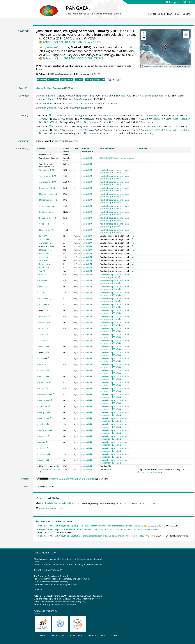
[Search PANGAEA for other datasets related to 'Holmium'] (49, 436)
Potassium (44, 264)
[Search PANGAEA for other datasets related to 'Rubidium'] (49, 316)
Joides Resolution (181, 119)
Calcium (43, 257)
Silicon (42, 236)
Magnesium (44, 250)
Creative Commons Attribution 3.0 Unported (73, 479)
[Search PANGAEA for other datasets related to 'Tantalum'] (49, 358)
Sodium (43, 261)
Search (152, 14)
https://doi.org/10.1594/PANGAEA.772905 (72, 42)
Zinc (41, 293)
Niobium (43, 347)
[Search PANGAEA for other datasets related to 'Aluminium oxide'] (55, 182)
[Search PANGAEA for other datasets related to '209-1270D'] (50, 127)
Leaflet (148, 66)
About (177, 14)
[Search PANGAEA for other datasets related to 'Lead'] (45, 364)
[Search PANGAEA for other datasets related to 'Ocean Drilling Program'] (72, 88)
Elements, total (46, 230)
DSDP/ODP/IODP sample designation (115, 158)
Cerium (42, 388)
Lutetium (43, 460)
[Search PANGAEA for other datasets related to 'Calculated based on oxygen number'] (133, 236)
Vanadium (44, 305)
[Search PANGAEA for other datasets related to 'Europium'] (49, 412)
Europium (43, 412)
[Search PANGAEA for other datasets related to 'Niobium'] (48, 346)
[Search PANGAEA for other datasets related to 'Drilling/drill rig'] (85, 122)
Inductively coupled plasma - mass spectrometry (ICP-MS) (114, 171)
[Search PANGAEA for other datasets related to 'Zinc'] (44, 293)
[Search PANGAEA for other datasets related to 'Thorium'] (48, 370)
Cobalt (42, 275)
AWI (189, 66)
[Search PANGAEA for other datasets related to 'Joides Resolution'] (40, 122)
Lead (41, 365)
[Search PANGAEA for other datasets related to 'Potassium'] (50, 264)
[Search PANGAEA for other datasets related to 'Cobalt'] (46, 275)
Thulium (43, 448)
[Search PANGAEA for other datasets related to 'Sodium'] (47, 260)
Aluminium (44, 243)
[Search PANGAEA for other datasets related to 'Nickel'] (46, 287)
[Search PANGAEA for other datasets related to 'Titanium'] (48, 239)
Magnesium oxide (47, 194)
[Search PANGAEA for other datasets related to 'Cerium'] (47, 388)
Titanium (43, 239)
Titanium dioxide (47, 176)
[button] (165, 47)
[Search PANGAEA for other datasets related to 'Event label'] (50, 155)
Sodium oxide (45, 212)
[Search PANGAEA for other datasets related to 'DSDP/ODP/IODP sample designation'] (133, 158)
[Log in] (190, 2)
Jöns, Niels (44, 31)
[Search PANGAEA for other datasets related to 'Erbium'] (47, 442)
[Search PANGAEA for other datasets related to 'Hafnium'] (48, 352)
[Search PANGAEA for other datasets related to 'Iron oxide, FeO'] (54, 188)
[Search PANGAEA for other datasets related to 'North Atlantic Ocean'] (137, 119)
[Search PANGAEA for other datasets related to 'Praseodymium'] (54, 394)
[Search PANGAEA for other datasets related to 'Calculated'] (110, 466)
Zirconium (44, 341)
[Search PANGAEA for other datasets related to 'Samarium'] (49, 406)
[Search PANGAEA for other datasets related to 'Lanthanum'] (50, 382)
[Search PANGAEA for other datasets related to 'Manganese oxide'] (56, 200)
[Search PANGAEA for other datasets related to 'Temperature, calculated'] (41, 472)
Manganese (44, 254)
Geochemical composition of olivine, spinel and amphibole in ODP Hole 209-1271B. (95, 536)
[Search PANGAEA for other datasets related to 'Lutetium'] (48, 460)
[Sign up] (184, 2)
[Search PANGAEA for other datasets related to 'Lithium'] (47, 310)
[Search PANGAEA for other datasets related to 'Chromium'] (50, 299)
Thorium (43, 370)
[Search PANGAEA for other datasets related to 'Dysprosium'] (51, 430)
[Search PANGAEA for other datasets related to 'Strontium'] (49, 323)
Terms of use (58, 636)
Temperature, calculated (50, 470)
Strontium (43, 323)
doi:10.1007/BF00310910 (150, 472)
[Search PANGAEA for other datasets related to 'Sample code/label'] (57, 158)
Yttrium (42, 334)
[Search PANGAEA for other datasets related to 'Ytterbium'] (49, 454)
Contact (187, 14)
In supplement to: (51, 47)
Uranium (43, 376)
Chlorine (43, 224)
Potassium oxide (46, 218)
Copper (43, 281)
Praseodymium (46, 394)
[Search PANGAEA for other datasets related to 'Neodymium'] (51, 400)
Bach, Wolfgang (66, 31)
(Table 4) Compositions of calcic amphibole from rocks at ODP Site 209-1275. (98, 529)
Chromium (44, 299)
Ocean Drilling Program (50, 88)
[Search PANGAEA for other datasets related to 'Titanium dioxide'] (55, 176)
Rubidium (43, 317)
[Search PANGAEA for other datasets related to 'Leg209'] (162, 119)
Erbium (42, 442)
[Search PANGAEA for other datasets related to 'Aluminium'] (50, 243)
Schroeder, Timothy (94, 31)
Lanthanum (44, 383)
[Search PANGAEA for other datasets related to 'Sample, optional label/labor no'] (53, 167)
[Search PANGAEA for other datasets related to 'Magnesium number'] (58, 466)
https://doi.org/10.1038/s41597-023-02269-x (56, 604)
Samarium (44, 406)
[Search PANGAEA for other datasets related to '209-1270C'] (50, 115)
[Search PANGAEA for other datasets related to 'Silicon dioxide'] (53, 170)
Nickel (42, 287)
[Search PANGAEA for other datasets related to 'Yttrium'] (47, 334)
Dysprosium (45, 430)
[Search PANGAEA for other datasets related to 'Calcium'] (48, 257)
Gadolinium (44, 418)
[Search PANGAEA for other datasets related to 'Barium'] (47, 328)
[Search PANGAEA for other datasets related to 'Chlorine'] (48, 224)
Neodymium (45, 400)
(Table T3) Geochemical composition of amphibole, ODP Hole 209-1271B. (90, 526)
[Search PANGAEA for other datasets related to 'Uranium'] (48, 376)
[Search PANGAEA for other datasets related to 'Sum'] (44, 271)
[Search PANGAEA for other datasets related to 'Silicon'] (46, 236)
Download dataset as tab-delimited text (60, 503)
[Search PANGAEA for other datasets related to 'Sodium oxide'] (53, 212)
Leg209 (156, 119)
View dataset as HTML (51, 508)
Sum (41, 271)
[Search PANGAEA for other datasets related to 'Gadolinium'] (51, 418)
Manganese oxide (47, 200)
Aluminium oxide (47, 182)
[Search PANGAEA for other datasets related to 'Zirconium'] (50, 341)
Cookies (92, 636)
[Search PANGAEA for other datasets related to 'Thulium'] (48, 448)
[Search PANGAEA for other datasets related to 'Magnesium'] (51, 250)
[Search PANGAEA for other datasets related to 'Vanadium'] (49, 305)
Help (170, 14)
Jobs (103, 636)
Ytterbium (44, 454)
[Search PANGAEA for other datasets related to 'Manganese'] (51, 253)
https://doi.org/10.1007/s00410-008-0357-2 (73, 58)
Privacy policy (76, 636)
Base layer (157, 66)
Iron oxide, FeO (46, 188)
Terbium (43, 424)
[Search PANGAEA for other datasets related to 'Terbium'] (48, 424)
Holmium (43, 436)
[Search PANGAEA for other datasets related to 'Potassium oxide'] (55, 218)
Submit (161, 14)
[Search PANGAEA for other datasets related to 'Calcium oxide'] (53, 206)
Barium (42, 329)
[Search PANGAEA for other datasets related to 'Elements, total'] (53, 230)
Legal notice (40, 636)
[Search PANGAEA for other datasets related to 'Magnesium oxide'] (56, 194)
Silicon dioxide (46, 170)
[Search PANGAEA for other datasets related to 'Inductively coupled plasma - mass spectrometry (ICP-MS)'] (120, 173)
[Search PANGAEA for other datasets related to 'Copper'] (47, 281)
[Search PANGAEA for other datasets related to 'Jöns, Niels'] (91, 158)
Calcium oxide (45, 206)
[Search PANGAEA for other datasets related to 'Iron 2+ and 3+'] (53, 246)
